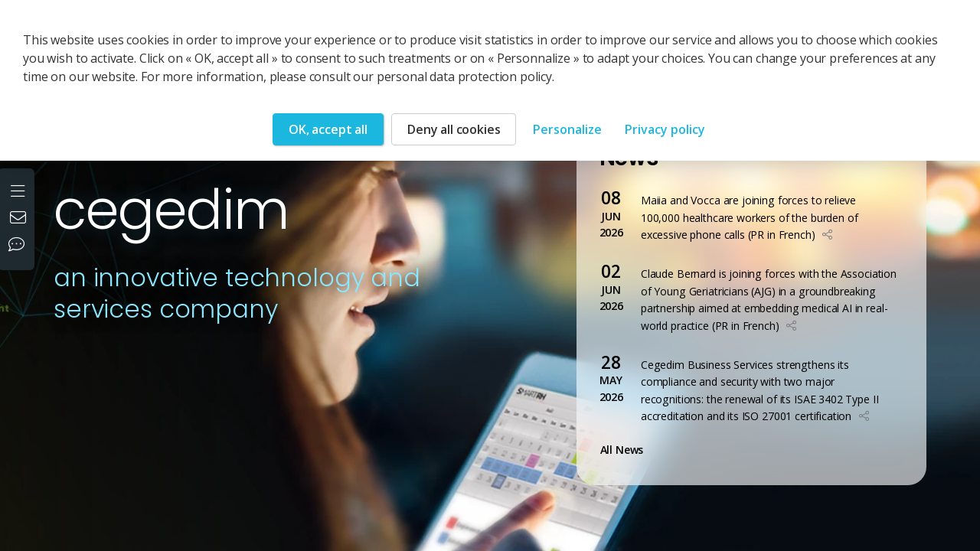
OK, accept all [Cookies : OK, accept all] (328, 129)
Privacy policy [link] (665, 129)
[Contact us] (20, 219)
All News (625, 450)
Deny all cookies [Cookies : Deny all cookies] (454, 129)
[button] (827, 235)
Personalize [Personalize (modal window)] (567, 129)
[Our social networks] (20, 246)
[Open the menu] (20, 189)
